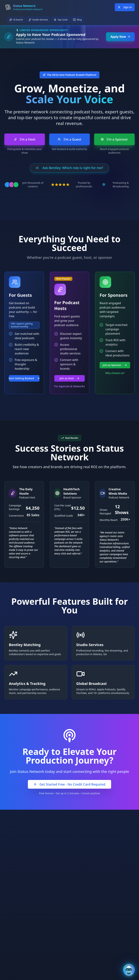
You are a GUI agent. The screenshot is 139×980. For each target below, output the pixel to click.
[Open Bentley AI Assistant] (129, 970)
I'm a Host (25, 139)
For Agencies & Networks (69, 386)
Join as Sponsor (115, 365)
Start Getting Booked (24, 378)
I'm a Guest (69, 139)
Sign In (125, 7)
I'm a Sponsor (114, 139)
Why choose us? (115, 373)
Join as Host (69, 378)
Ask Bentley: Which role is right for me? (69, 168)
